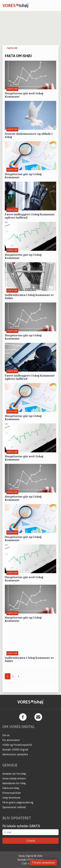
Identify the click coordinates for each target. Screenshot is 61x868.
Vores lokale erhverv (14, 778)
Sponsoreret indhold (14, 807)
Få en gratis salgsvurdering (18, 802)
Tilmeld (31, 841)
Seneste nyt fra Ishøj (14, 774)
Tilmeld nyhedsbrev (43, 863)
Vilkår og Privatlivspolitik (17, 745)
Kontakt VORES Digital (15, 750)
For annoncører (11, 740)
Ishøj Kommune (11, 798)
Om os (6, 735)
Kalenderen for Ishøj (14, 783)
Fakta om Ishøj (11, 788)
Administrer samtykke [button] (15, 754)
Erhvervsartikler (12, 793)
